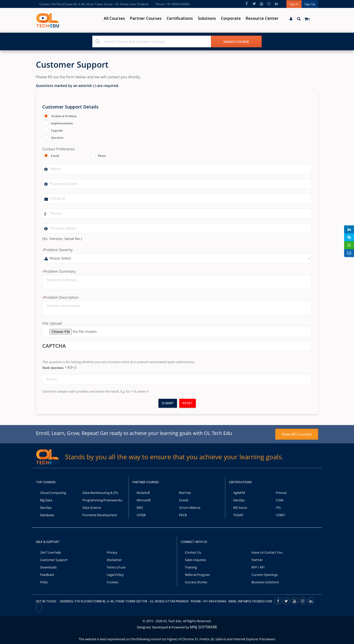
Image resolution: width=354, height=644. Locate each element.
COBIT (280, 515)
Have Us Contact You (267, 552)
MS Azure (240, 508)
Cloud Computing (53, 493)
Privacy (112, 552)
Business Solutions (265, 582)
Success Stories (196, 582)
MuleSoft (143, 493)
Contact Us (193, 552)
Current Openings (265, 575)
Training (191, 567)
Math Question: (55, 368)
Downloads (48, 567)
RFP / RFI (258, 567)
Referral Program (197, 575)
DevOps (46, 508)
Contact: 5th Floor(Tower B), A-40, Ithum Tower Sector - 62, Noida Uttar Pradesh (94, 4)
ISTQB (141, 515)
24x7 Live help (51, 552)
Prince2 (281, 493)
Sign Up (310, 4)
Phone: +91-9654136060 (173, 4)
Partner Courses (146, 18)
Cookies (113, 582)
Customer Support (54, 560)
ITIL (278, 508)
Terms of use (116, 567)
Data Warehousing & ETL (101, 493)
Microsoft (144, 500)
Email (55, 156)
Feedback (47, 575)
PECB (183, 515)
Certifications (180, 18)
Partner (257, 560)
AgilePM (239, 493)
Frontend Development (100, 515)
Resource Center (262, 18)
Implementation (62, 123)
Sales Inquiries (195, 560)
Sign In (294, 4)
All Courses (114, 18)
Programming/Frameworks (102, 500)
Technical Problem (63, 116)
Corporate (231, 18)
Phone (102, 156)
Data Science (92, 508)
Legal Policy (115, 575)
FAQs (44, 582)
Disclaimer (114, 560)
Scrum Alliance (190, 508)
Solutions (207, 18)
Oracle (184, 500)
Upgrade (57, 131)
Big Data (46, 500)
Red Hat (185, 493)
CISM (280, 500)
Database (47, 515)
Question (57, 138)
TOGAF (238, 515)
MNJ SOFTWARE (203, 627)
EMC (140, 508)
